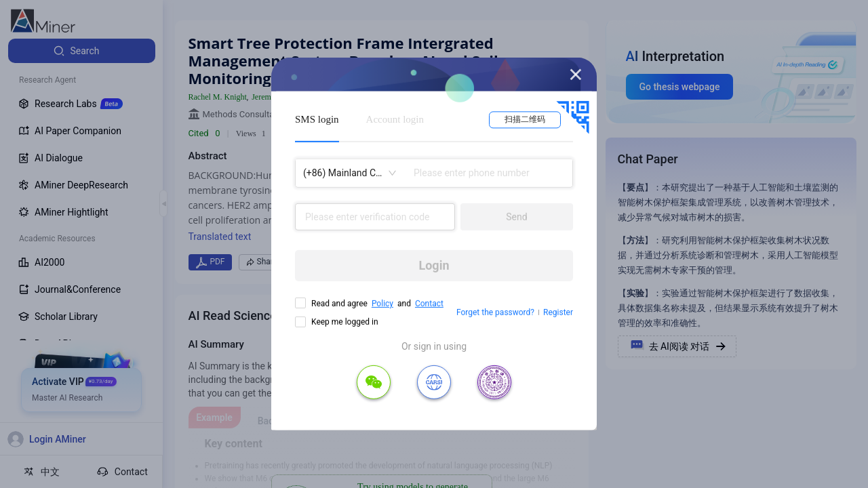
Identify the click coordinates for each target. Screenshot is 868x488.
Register (558, 312)
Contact (429, 304)
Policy (382, 304)
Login (434, 265)
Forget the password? (495, 312)
